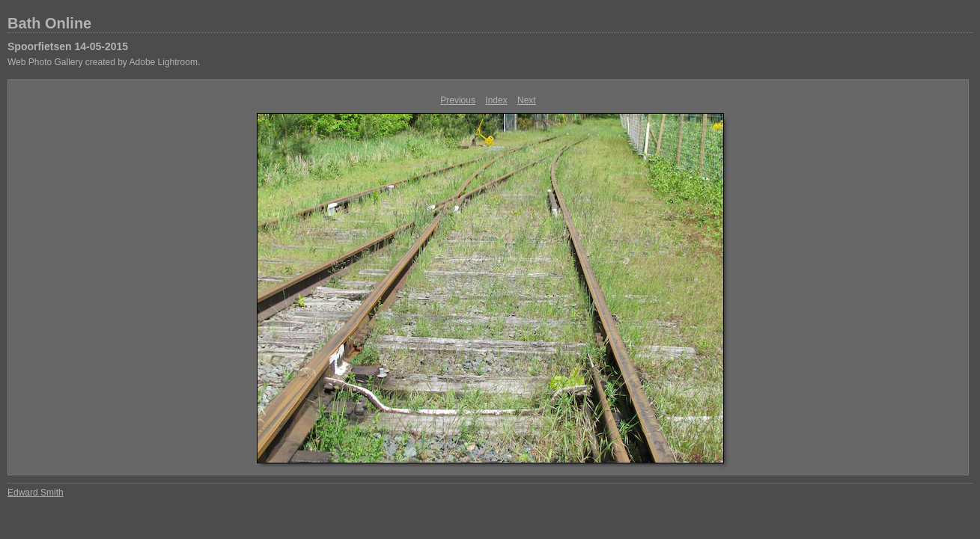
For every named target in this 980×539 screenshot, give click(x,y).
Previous (458, 100)
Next (527, 100)
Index (496, 100)
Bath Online (49, 23)
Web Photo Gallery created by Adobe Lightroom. (104, 62)
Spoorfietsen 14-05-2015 (68, 46)
